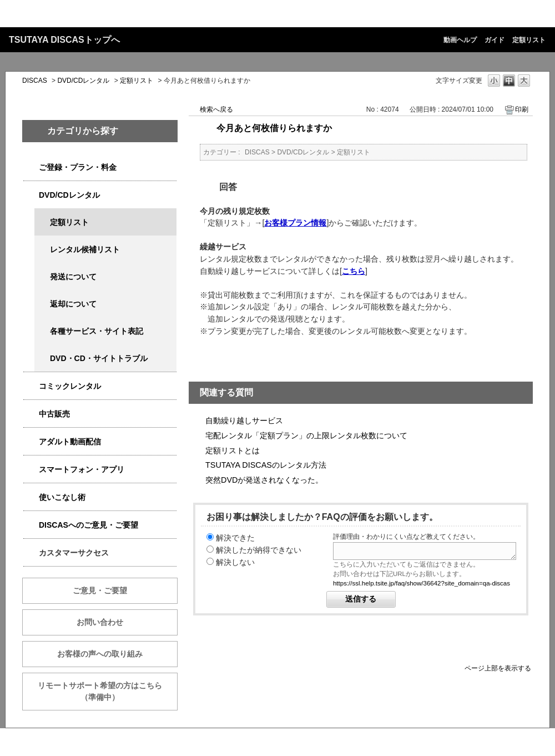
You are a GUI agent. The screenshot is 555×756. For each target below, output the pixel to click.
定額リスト (529, 40)
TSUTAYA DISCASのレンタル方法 (266, 465)
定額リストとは (233, 450)
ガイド (495, 40)
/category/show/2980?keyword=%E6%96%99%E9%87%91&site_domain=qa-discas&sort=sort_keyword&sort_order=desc (31, 195)
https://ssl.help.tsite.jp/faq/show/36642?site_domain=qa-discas (422, 583)
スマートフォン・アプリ (82, 469)
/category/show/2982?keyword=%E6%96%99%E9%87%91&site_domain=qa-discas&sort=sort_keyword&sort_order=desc (31, 470)
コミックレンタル (70, 386)
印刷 (522, 109)
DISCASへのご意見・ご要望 (89, 525)
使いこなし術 (62, 497)
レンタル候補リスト (85, 249)
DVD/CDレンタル (83, 81)
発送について (73, 277)
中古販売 (54, 414)
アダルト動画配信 (70, 442)
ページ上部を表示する (498, 668)
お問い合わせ (100, 622)
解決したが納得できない (259, 550)
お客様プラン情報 (295, 223)
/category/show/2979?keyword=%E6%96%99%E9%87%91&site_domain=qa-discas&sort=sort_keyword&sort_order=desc (31, 167)
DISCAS (35, 81)
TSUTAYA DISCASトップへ (64, 40)
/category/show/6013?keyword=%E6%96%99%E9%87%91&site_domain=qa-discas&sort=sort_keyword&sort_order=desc (31, 414)
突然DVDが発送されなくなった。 (264, 480)
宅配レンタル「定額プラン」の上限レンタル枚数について (306, 435)
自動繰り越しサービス (244, 420)
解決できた (235, 538)
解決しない (235, 562)
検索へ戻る (216, 109)
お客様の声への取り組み (100, 654)
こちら (354, 271)
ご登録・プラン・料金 (78, 167)
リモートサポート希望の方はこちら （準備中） (108, 691)
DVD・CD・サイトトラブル (99, 358)
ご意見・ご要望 (100, 590)
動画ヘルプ (460, 40)
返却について (73, 304)
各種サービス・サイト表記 (97, 331)
